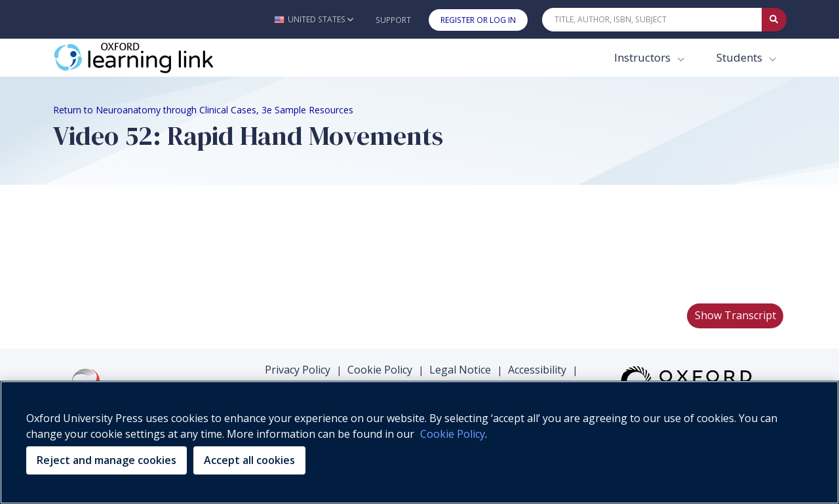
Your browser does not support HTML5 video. (151, 243)
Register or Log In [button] (478, 20)
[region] (419, 442)
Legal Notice (460, 370)
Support (393, 20)
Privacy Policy (298, 370)
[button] (314, 19)
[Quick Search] (652, 20)
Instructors (644, 57)
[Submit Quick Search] (774, 20)
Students (741, 57)
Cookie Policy (380, 370)
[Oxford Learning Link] (151, 58)
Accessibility (537, 370)
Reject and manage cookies (107, 460)
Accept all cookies (249, 460)
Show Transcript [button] (735, 315)
